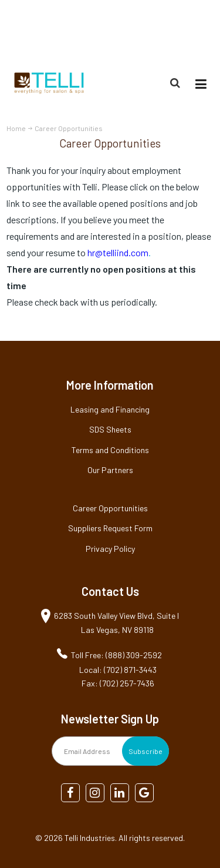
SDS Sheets (110, 429)
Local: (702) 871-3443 (118, 670)
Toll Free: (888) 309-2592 (116, 655)
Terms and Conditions (110, 450)
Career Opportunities (110, 508)
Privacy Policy (110, 549)
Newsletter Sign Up (110, 719)
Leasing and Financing (110, 409)
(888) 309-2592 (186, 31)
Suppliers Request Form (110, 528)
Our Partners (110, 470)
